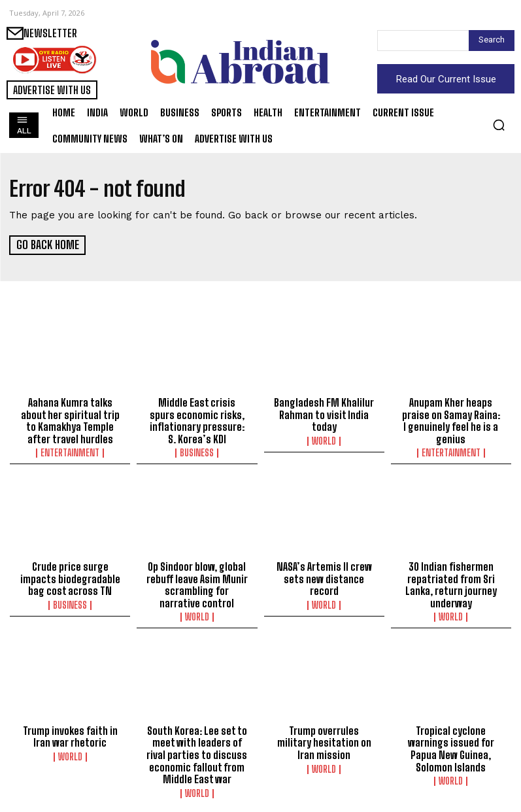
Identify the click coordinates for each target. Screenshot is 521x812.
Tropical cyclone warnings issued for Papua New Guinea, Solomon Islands (451, 745)
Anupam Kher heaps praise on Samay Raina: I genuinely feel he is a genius (451, 420)
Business (197, 451)
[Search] (492, 41)
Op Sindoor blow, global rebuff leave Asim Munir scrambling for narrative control (197, 582)
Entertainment (70, 451)
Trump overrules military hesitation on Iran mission (324, 739)
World (324, 439)
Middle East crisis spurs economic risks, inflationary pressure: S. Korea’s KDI (197, 420)
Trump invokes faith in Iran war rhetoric (70, 733)
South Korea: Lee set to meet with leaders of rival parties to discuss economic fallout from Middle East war (197, 751)
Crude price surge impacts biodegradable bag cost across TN (70, 576)
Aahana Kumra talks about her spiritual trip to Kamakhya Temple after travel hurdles (70, 420)
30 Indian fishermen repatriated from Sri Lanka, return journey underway (451, 582)
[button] (499, 125)
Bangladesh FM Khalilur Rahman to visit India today (324, 414)
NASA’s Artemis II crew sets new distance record (324, 576)
